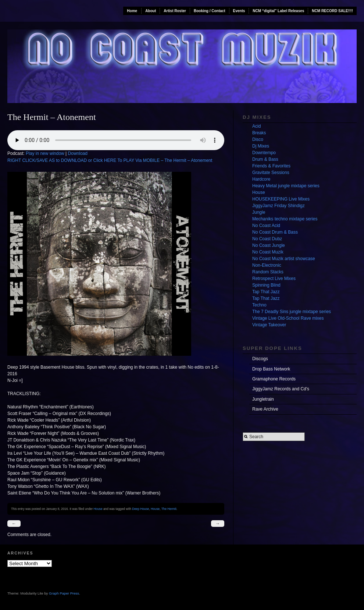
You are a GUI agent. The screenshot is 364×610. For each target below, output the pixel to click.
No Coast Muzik (268, 252)
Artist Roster (175, 11)
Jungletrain (263, 399)
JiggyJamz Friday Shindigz (279, 206)
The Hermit (169, 509)
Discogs (260, 359)
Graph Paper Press (64, 593)
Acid (256, 126)
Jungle (259, 212)
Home (132, 11)
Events (239, 11)
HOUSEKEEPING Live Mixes (281, 199)
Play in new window (45, 153)
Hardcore (261, 179)
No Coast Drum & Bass (275, 232)
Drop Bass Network (271, 369)
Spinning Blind (266, 285)
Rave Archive (265, 409)
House (98, 509)
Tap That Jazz (266, 292)
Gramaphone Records (274, 379)
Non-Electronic (267, 265)
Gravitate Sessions (271, 173)
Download (78, 153)
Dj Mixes (261, 146)
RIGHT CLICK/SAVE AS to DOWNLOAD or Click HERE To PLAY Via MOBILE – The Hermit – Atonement (110, 160)
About (151, 11)
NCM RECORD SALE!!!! (332, 11)
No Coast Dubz (267, 239)
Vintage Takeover (269, 325)
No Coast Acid (266, 226)
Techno (259, 305)
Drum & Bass (265, 159)
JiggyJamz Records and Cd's (281, 389)
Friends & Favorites (271, 166)
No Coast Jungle (269, 245)
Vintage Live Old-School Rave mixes (288, 318)
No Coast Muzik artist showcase (284, 259)
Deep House (140, 509)
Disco (258, 139)
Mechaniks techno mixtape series (285, 219)
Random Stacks (268, 272)
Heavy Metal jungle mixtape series (286, 186)
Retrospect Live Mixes (274, 279)
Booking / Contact (210, 11)
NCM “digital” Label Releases (278, 11)
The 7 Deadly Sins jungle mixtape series (292, 312)
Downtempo (264, 153)
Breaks (259, 133)
